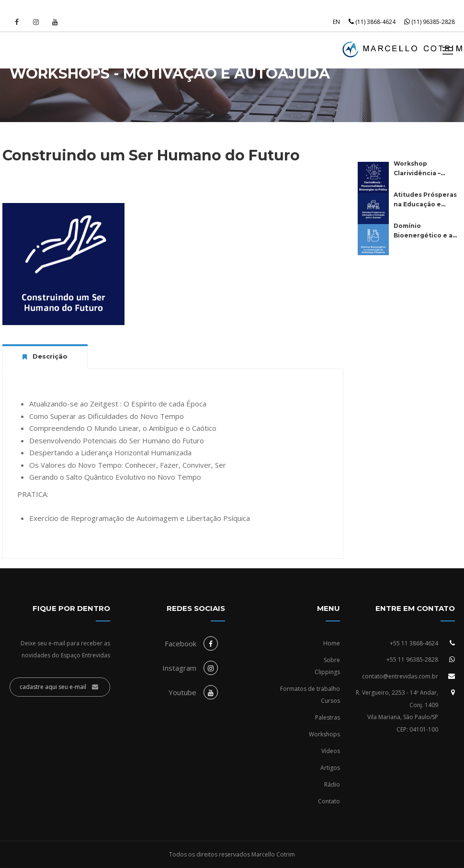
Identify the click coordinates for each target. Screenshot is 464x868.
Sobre (332, 660)
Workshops (324, 734)
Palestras (328, 717)
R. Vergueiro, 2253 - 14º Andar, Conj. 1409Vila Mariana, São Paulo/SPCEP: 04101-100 (397, 711)
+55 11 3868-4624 (414, 643)
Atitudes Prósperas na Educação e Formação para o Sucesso (425, 200)
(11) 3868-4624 (372, 22)
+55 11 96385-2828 (412, 659)
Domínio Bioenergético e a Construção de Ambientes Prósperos (423, 231)
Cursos (330, 701)
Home (332, 643)
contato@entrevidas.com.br (400, 676)
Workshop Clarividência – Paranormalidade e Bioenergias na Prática (425, 169)
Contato (329, 801)
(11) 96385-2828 (430, 22)
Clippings (327, 672)
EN (336, 22)
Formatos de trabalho (310, 689)
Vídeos (331, 751)
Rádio (332, 784)
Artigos (330, 768)
